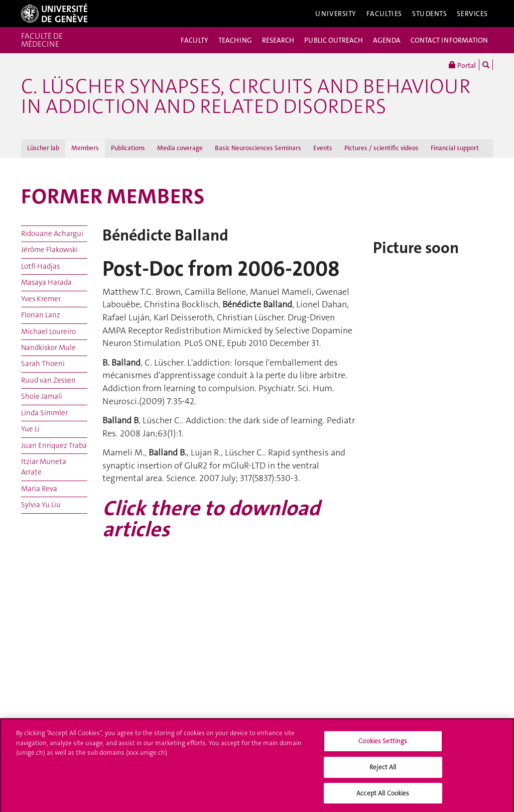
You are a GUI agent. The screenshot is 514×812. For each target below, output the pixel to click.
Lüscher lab (43, 148)
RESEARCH (278, 40)
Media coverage (180, 148)
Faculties (384, 14)
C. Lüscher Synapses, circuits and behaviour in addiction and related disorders (246, 96)
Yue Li (30, 429)
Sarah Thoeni (43, 364)
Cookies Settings (383, 744)
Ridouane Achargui (52, 234)
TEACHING (235, 40)
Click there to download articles (211, 519)
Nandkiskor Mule (48, 347)
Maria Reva (39, 489)
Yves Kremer (41, 299)
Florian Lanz (41, 315)
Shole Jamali (42, 396)
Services (472, 14)
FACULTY (195, 40)
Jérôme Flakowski (49, 250)
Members (85, 148)
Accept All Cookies (383, 796)
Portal (462, 65)
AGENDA (387, 40)
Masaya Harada (46, 282)
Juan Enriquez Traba (54, 445)
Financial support (455, 148)
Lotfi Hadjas (40, 266)
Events (323, 148)
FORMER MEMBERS (113, 196)
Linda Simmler (44, 413)
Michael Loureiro (48, 331)
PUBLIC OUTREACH (334, 40)
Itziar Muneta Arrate (44, 467)
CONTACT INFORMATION (449, 40)
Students (430, 14)
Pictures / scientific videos (381, 148)
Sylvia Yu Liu (41, 505)
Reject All (383, 770)
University (336, 14)
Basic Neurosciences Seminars (258, 148)
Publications (128, 148)
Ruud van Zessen (48, 380)
